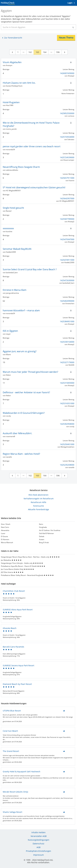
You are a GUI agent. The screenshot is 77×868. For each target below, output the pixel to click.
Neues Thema (66, 38)
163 (37, 52)
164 (45, 52)
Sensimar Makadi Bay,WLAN (17, 249)
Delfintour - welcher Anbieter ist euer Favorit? (26, 392)
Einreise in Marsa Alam (15, 290)
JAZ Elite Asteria (12, 572)
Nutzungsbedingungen (39, 840)
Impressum (38, 855)
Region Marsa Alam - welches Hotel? (21, 454)
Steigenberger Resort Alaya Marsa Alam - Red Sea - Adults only (30, 557)
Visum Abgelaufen (12, 62)
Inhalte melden (38, 832)
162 (30, 52)
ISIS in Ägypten (10, 331)
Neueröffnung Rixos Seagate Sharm (21, 167)
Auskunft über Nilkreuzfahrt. (17, 433)
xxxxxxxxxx (8, 228)
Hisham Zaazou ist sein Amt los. (19, 83)
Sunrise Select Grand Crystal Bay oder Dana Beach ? (30, 269)
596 (58, 52)
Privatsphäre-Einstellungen (38, 851)
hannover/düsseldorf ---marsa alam (21, 310)
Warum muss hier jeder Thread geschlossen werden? (30, 372)
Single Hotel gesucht (13, 208)
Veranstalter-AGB (39, 836)
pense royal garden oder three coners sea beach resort (32, 146)
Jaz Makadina (11, 560)
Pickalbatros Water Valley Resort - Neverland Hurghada (27, 575)
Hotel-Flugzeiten (11, 102)
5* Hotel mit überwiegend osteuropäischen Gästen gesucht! (34, 187)
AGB (38, 847)
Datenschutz (38, 844)
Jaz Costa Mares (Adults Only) (17, 569)
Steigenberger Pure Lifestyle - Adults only (22, 563)
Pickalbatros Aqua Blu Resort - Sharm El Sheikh (23, 566)
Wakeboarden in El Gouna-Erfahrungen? (24, 413)
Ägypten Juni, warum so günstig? (20, 351)
